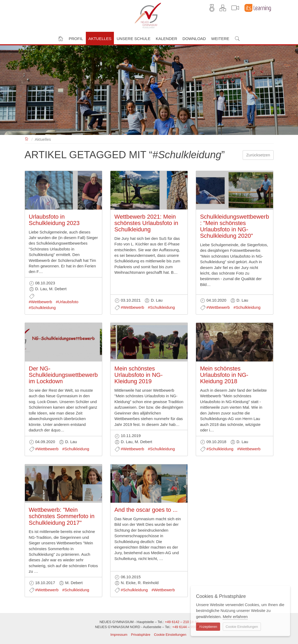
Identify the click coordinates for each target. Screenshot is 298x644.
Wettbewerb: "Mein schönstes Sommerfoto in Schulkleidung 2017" (62, 516)
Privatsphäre (141, 635)
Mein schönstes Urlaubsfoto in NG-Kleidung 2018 (224, 375)
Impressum (119, 635)
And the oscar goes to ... (146, 510)
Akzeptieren (208, 627)
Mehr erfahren (235, 617)
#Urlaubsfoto (67, 302)
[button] (76, 38)
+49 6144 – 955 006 (188, 627)
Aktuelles (43, 139)
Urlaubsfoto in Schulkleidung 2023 (54, 220)
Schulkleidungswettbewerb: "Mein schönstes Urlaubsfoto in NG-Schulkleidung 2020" (235, 226)
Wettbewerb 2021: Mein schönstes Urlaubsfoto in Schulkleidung (146, 223)
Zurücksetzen (258, 155)
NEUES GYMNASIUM (27, 138)
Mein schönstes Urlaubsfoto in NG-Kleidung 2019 (139, 375)
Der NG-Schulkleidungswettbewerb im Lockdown (63, 375)
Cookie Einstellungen (170, 635)
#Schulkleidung (42, 308)
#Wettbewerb (41, 302)
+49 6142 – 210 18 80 (182, 622)
